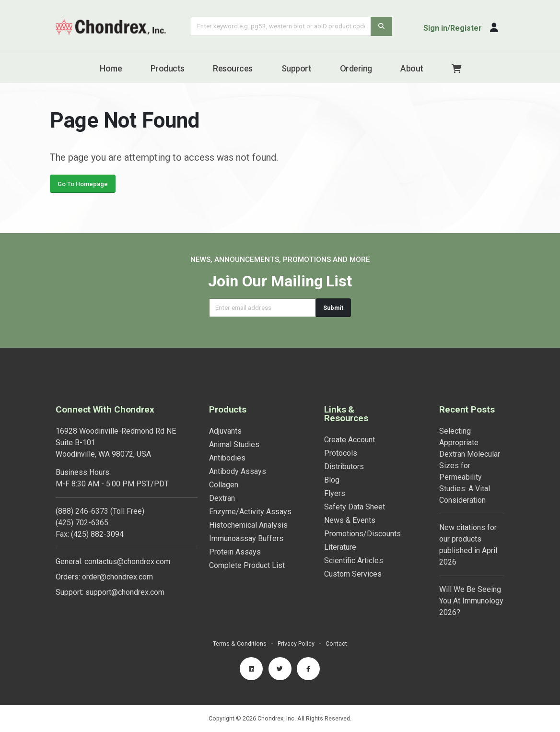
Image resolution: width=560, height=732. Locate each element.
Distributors (344, 466)
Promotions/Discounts (362, 534)
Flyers (335, 493)
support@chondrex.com (125, 592)
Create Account (350, 440)
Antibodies (227, 458)
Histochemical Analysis (248, 525)
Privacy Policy (296, 643)
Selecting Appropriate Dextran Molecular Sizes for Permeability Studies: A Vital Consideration (470, 466)
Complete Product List (247, 565)
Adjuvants (225, 431)
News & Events (350, 520)
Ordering (356, 68)
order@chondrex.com (117, 577)
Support (297, 68)
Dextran (222, 498)
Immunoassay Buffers (246, 538)
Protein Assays (235, 552)
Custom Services (353, 574)
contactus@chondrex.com (127, 561)
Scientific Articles (354, 561)
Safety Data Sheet (355, 507)
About (412, 68)
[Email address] (262, 308)
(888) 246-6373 (82, 511)
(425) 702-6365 (82, 523)
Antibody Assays (238, 471)
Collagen (224, 485)
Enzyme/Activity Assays (250, 512)
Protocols (341, 453)
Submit (333, 308)
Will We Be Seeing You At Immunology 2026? (471, 601)
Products (168, 68)
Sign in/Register (453, 28)
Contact (336, 643)
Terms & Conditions (240, 643)
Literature (340, 547)
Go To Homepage (83, 188)
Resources (233, 68)
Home (111, 68)
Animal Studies (234, 444)
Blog (332, 480)
